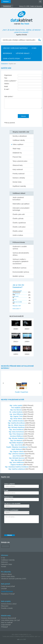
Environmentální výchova (21, 272)
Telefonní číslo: (9, 497)
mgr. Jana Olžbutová (16, 414)
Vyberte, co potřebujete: (11, 510)
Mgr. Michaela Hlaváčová (16, 427)
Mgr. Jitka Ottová (17, 460)
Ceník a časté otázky (8, 576)
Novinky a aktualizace (20, 136)
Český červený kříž (7, 586)
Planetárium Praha (7, 594)
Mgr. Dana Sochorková (16, 432)
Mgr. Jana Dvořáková (17, 430)
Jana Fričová (17, 456)
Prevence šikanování (8, 618)
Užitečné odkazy (6, 574)
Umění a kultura (18, 235)
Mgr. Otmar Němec (17, 419)
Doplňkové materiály (19, 186)
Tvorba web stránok (8, 636)
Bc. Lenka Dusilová (16, 412)
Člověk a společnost (19, 223)
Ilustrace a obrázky (19, 178)
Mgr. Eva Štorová (16, 410)
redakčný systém (20, 636)
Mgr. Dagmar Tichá (17, 416)
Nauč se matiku (6, 622)
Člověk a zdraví (18, 231)
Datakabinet (4, 64)
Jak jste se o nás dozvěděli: (12, 504)
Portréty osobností (19, 174)
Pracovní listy (17, 157)
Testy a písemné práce (20, 161)
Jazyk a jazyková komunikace (18, 199)
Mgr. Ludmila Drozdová (17, 421)
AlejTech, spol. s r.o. (35, 636)
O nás (3, 558)
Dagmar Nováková (17, 465)
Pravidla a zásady (7, 608)
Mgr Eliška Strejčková (16, 443)
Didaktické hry (17, 153)
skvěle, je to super (17, 291)
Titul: (6, 78)
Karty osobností (18, 169)
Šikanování (5, 606)
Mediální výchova (18, 276)
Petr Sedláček (16, 408)
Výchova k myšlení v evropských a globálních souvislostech (21, 261)
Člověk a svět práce (19, 227)
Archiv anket (16, 309)
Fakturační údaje (6, 564)
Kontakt (4, 567)
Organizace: (8, 75)
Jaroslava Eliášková (17, 436)
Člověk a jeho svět (19, 214)
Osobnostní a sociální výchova (20, 248)
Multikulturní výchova (20, 268)
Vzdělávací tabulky (19, 140)
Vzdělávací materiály (8, 560)
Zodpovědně (5, 625)
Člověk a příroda (18, 219)
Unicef (3, 589)
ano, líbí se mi (16, 294)
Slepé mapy (17, 149)
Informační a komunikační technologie (21, 209)
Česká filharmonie (7, 591)
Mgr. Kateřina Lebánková (17, 469)
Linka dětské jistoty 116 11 (10, 620)
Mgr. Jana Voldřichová (17, 462)
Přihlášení (6, 2)
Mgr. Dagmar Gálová (17, 451)
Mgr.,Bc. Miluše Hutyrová (17, 425)
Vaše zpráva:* (9, 96)
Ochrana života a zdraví (9, 604)
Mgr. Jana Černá (17, 445)
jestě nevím (16, 296)
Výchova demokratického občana (21, 254)
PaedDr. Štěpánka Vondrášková (17, 447)
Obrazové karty (18, 165)
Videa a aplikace (18, 144)
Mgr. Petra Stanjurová (16, 434)
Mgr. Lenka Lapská (16, 405)
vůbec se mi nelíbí (17, 302)
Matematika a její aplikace (21, 204)
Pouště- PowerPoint (22, 392)
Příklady (4, 627)
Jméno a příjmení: (10, 484)
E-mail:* (7, 89)
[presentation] (20, 528)
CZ (40, 2)
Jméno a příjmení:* (10, 81)
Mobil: (6, 86)
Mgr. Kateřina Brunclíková (17, 423)
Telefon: (7, 84)
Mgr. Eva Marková (16, 441)
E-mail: (6, 490)
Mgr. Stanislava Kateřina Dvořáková (17, 467)
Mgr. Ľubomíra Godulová (17, 454)
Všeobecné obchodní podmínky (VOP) (14, 579)
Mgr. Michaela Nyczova (17, 458)
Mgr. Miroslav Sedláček (16, 438)
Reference (4, 562)
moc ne (15, 299)
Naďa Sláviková (17, 449)
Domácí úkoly (17, 182)
